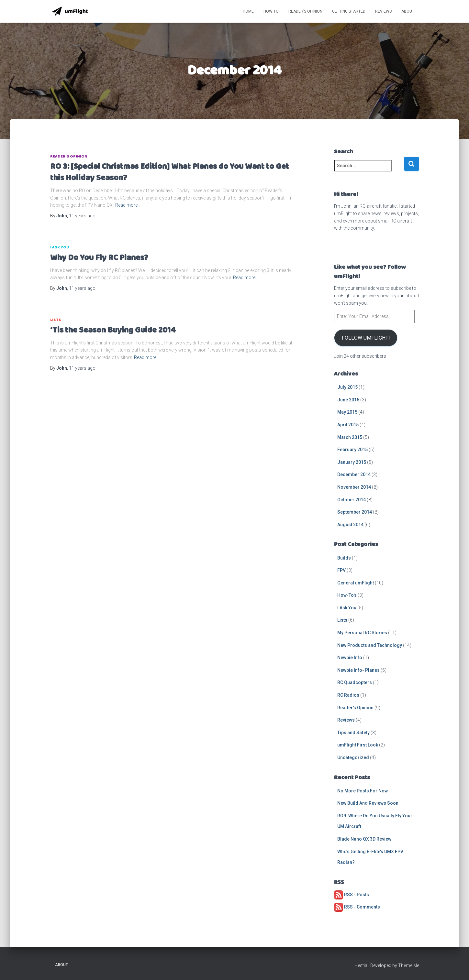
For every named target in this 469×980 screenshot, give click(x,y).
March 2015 (350, 437)
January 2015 (352, 462)
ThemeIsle (409, 965)
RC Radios (348, 695)
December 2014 (354, 474)
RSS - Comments (357, 907)
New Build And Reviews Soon (368, 803)
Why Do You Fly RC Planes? (99, 258)
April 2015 (348, 425)
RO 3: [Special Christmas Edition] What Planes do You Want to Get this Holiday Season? (170, 172)
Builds (344, 558)
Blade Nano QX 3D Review (364, 839)
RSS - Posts (352, 895)
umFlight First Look (358, 745)
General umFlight (356, 583)
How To (271, 11)
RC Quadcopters (355, 682)
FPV (341, 570)
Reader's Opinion (69, 156)
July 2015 (347, 387)
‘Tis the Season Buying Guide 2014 (113, 330)
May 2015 (347, 412)
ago (82, 216)
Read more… (128, 205)
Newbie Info (350, 658)
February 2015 (352, 450)
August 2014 (350, 525)
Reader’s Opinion (305, 11)
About (408, 11)
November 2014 (354, 487)
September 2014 (355, 512)
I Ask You (60, 247)
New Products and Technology (370, 645)
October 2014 (352, 500)
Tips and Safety (353, 733)
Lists (56, 320)
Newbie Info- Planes (358, 670)
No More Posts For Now (363, 791)
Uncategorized (353, 757)
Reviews (383, 11)
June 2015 (348, 400)
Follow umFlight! (366, 338)
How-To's (347, 595)
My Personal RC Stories (362, 633)
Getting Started (349, 11)
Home (248, 11)
